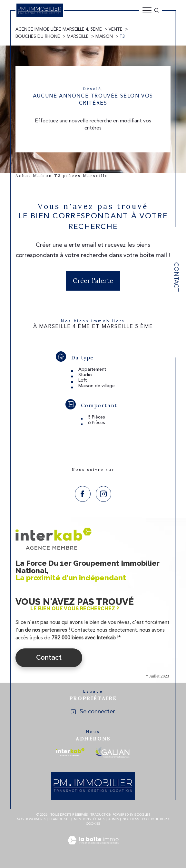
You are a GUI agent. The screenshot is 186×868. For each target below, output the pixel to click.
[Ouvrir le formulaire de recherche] (157, 10)
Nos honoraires (31, 819)
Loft (83, 380)
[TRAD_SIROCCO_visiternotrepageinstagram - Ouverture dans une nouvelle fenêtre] (104, 494)
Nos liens (131, 819)
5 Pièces (97, 417)
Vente (116, 30)
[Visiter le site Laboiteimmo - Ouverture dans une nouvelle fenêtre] (93, 848)
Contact (176, 277)
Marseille (78, 37)
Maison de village (97, 386)
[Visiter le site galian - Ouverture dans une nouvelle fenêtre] (112, 752)
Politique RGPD (156, 819)
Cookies (93, 824)
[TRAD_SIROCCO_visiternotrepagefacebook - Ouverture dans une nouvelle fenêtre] (83, 494)
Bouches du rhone (38, 37)
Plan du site (60, 819)
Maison (104, 37)
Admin (114, 819)
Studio (85, 375)
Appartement (92, 369)
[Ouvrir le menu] (147, 10)
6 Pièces (97, 423)
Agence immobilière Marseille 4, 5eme (59, 30)
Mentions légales (89, 819)
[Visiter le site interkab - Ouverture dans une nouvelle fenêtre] (70, 752)
